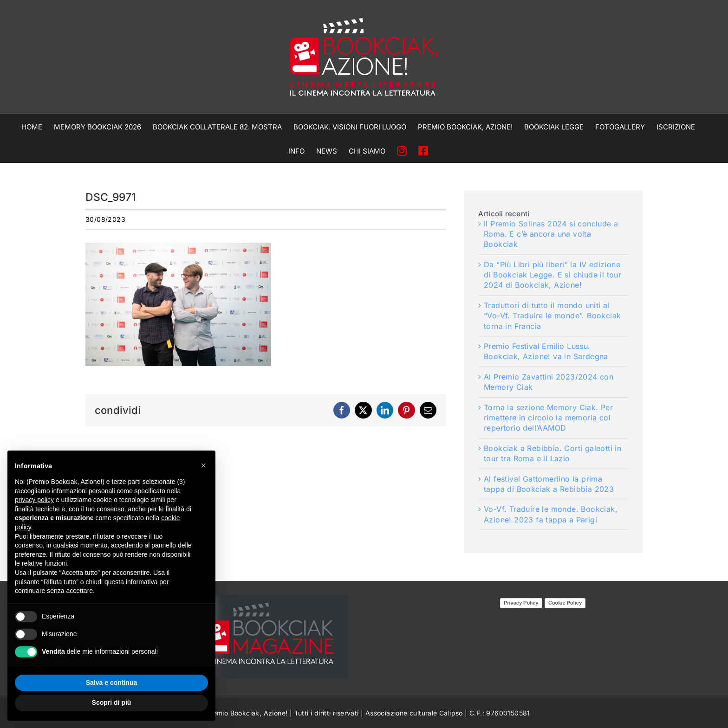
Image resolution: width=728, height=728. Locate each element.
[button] (203, 465)
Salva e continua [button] (111, 683)
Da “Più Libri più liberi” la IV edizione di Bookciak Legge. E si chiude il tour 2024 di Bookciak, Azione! (552, 275)
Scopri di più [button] (112, 702)
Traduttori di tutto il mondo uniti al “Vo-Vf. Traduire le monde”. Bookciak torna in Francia (552, 316)
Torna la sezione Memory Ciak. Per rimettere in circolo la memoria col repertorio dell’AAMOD (548, 418)
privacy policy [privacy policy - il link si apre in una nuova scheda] (34, 500)
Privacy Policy (521, 603)
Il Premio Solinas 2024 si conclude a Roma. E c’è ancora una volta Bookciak (551, 234)
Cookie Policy (565, 603)
